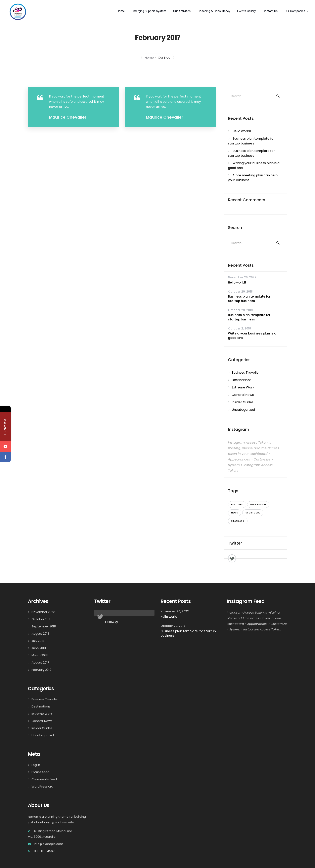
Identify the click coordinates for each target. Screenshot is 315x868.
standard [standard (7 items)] (238, 521)
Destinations (241, 380)
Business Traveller (246, 373)
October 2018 (41, 619)
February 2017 (41, 670)
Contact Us (270, 11)
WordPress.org (42, 786)
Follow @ (112, 622)
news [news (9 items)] (235, 513)
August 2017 (40, 662)
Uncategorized (243, 410)
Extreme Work (243, 387)
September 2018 (44, 626)
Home (121, 11)
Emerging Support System (149, 11)
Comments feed (44, 779)
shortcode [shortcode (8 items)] (253, 513)
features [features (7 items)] (237, 505)
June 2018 (39, 648)
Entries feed (40, 772)
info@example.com (49, 844)
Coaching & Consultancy (214, 11)
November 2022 (43, 612)
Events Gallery (246, 11)
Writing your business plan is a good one (252, 336)
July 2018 (38, 641)
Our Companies (295, 11)
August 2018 (40, 634)
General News (243, 395)
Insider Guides (243, 402)
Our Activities (182, 11)
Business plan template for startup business (251, 141)
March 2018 (40, 655)
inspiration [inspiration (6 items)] (258, 505)
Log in (36, 765)
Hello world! (242, 131)
